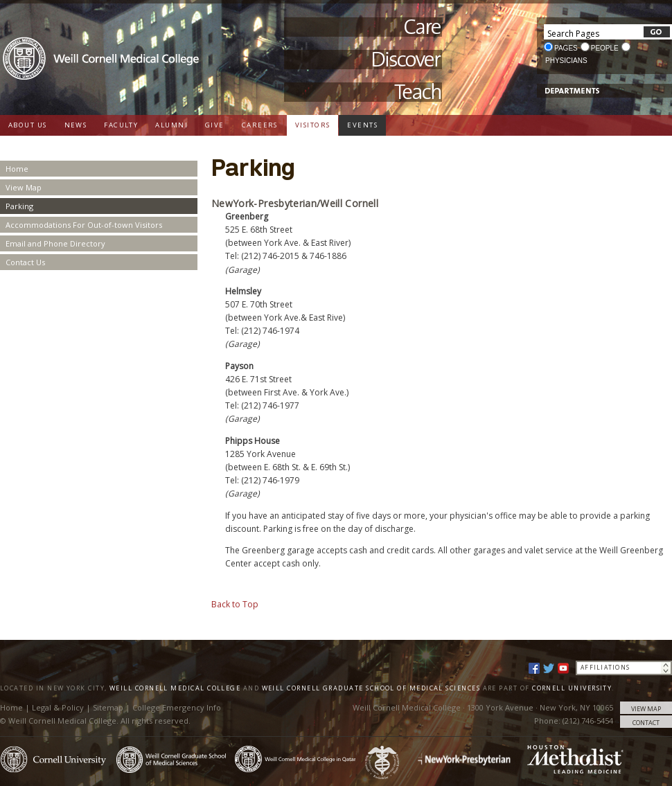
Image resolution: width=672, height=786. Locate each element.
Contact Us (25, 262)
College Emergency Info (177, 707)
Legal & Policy (58, 707)
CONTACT (646, 723)
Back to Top (235, 604)
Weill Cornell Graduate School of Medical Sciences (371, 688)
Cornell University (572, 688)
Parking (19, 206)
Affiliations (605, 667)
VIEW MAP (646, 709)
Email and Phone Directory (55, 243)
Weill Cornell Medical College (175, 688)
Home (17, 169)
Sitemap (108, 707)
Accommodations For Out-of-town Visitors (84, 225)
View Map (24, 187)
